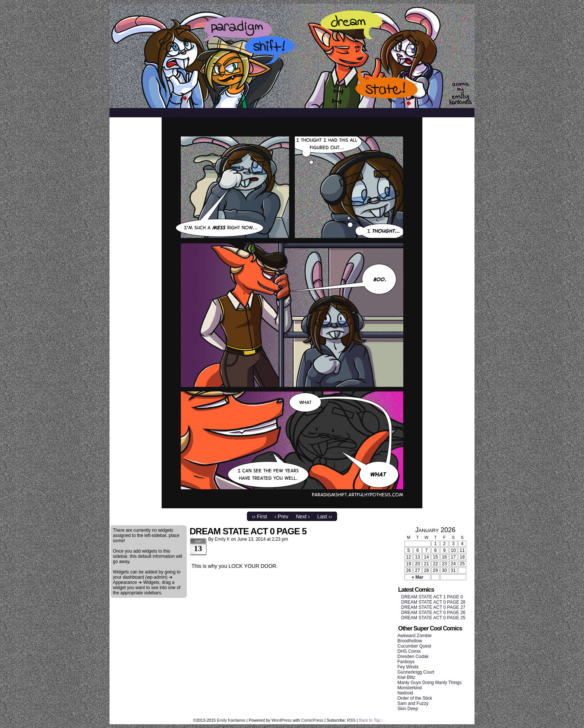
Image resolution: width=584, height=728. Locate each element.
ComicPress (312, 720)
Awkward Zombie (415, 636)
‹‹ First (260, 516)
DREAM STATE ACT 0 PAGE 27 (433, 607)
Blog (233, 112)
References (202, 112)
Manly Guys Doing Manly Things (430, 683)
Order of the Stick (415, 698)
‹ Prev (281, 516)
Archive (168, 112)
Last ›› (325, 516)
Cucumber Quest (414, 646)
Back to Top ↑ (371, 720)
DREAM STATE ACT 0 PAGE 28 (433, 602)
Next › (303, 516)
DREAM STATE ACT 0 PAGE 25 (433, 618)
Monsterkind (410, 688)
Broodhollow (410, 641)
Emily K (222, 539)
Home (120, 112)
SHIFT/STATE (292, 56)
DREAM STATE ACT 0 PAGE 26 (433, 613)
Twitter (257, 112)
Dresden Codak (413, 657)
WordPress (282, 720)
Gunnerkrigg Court (416, 672)
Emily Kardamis (231, 720)
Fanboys (406, 662)
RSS (351, 720)
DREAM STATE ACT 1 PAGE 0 (432, 597)
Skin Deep (408, 709)
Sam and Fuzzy (413, 703)
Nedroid (405, 693)
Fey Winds (408, 667)
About (142, 112)
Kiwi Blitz (406, 677)
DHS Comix (409, 651)
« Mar (417, 577)
